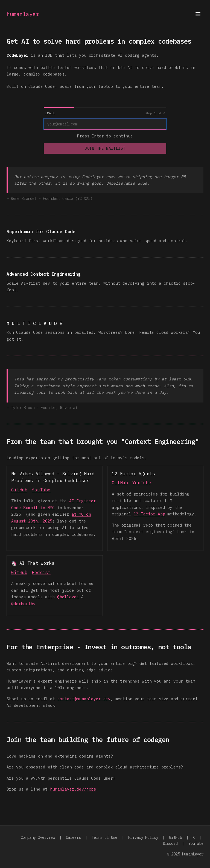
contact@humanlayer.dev (84, 699)
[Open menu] (198, 14)
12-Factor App (149, 514)
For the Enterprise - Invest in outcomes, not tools (99, 647)
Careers (73, 837)
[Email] (105, 124)
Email (50, 113)
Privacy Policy (143, 837)
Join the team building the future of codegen (88, 740)
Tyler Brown (23, 408)
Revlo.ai (69, 408)
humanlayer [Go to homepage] (23, 14)
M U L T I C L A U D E (34, 323)
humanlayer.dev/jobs (73, 789)
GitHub (19, 490)
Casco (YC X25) (77, 199)
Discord (170, 843)
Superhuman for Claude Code (41, 232)
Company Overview (38, 837)
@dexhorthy (23, 604)
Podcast (41, 572)
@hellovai (68, 597)
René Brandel (24, 199)
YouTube (41, 490)
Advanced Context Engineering (44, 274)
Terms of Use (104, 837)
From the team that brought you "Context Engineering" (103, 441)
